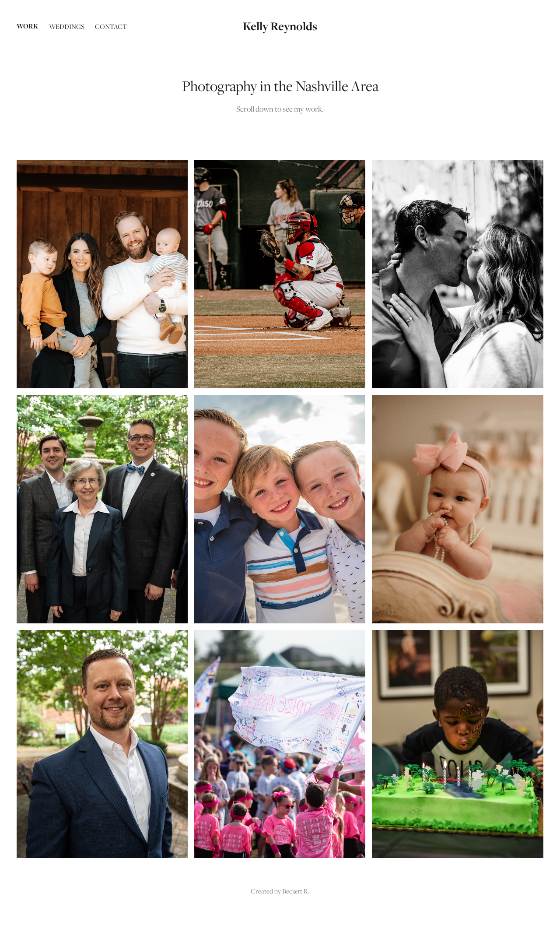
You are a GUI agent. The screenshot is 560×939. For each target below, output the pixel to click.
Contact (111, 26)
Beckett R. (296, 891)
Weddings (67, 26)
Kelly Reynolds (280, 26)
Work (27, 26)
